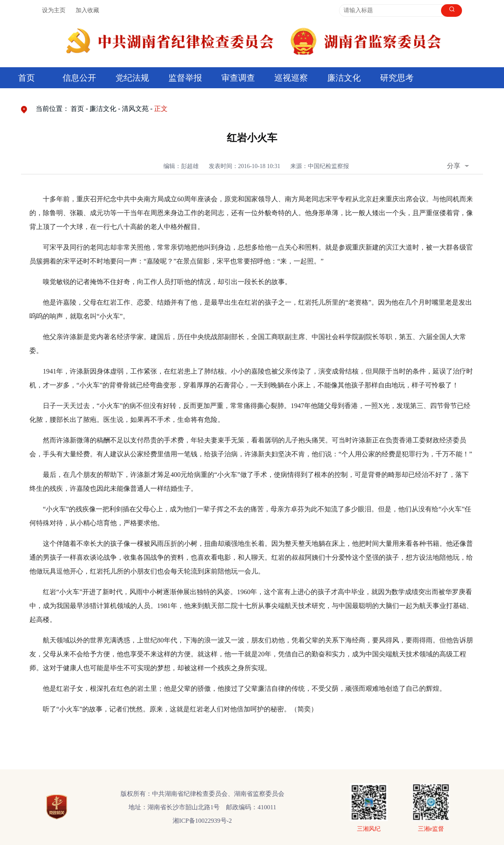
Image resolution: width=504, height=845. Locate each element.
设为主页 (54, 10)
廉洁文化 (344, 78)
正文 (161, 109)
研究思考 (397, 78)
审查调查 (238, 78)
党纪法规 (132, 78)
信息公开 (79, 78)
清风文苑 (135, 109)
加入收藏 (87, 10)
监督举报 (185, 78)
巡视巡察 (291, 78)
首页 (26, 78)
